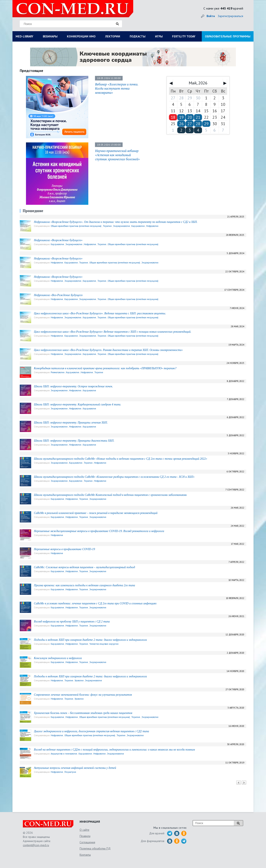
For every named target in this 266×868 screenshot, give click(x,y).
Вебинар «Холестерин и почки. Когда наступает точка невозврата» (117, 88)
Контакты (85, 855)
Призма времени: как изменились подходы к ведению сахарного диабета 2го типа (84, 585)
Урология (79, 680)
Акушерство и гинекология (64, 754)
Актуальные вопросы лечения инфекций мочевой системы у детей (75, 768)
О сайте (84, 830)
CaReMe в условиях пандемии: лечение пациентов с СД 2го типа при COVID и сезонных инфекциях (95, 603)
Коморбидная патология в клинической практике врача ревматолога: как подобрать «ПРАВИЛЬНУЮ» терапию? (105, 368)
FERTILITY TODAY (184, 36)
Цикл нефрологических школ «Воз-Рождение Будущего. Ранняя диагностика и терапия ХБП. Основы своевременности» (108, 350)
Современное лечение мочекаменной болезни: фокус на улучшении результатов (83, 695)
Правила (85, 836)
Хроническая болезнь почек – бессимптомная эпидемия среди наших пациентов (83, 713)
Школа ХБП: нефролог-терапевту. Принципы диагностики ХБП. (74, 441)
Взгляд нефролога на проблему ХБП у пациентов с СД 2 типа (72, 622)
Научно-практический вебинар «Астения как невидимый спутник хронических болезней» (117, 155)
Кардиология (138, 226)
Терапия (107, 226)
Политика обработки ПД (95, 848)
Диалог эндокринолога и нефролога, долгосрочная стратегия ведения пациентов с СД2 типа (91, 731)
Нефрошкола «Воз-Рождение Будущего (58, 295)
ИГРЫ (159, 36)
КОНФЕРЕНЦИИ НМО (81, 36)
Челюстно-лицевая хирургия (104, 644)
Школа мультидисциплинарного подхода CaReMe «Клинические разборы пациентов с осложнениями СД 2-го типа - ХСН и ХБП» (114, 477)
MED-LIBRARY (24, 36)
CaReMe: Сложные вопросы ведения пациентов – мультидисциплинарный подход (84, 567)
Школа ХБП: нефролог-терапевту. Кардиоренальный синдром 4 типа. (78, 404)
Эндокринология (121, 226)
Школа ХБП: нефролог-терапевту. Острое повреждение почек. (73, 386)
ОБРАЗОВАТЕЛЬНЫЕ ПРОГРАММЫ (228, 36)
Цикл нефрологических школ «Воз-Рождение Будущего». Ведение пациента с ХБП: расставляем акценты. (100, 313)
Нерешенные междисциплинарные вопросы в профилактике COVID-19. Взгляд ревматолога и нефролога (99, 531)
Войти (211, 16)
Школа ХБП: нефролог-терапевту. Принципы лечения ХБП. (71, 423)
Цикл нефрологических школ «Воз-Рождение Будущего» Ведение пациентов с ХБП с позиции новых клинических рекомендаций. (113, 332)
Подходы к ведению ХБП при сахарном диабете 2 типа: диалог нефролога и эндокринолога (90, 640)
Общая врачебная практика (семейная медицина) (76, 226)
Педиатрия (70, 772)
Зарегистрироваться (230, 16)
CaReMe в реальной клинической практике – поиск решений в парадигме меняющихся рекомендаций (96, 513)
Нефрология (152, 226)
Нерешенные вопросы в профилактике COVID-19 (64, 549)
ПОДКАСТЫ (138, 36)
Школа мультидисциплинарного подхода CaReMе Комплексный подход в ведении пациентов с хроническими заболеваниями (110, 495)
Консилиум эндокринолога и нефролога (58, 658)
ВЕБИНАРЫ (50, 36)
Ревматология (58, 372)
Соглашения (87, 842)
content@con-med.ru (36, 845)
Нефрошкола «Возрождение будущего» (58, 240)
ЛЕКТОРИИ (113, 36)
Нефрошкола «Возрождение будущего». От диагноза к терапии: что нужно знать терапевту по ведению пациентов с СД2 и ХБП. (116, 222)
